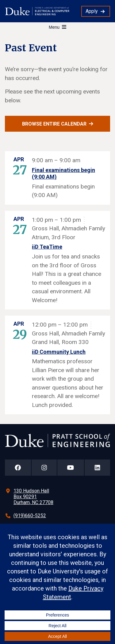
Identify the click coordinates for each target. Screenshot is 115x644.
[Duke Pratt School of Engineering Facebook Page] (18, 468)
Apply (92, 11)
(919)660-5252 (30, 516)
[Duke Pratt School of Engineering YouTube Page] (71, 468)
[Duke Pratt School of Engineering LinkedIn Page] (98, 468)
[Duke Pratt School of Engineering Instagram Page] (44, 468)
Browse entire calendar (54, 124)
